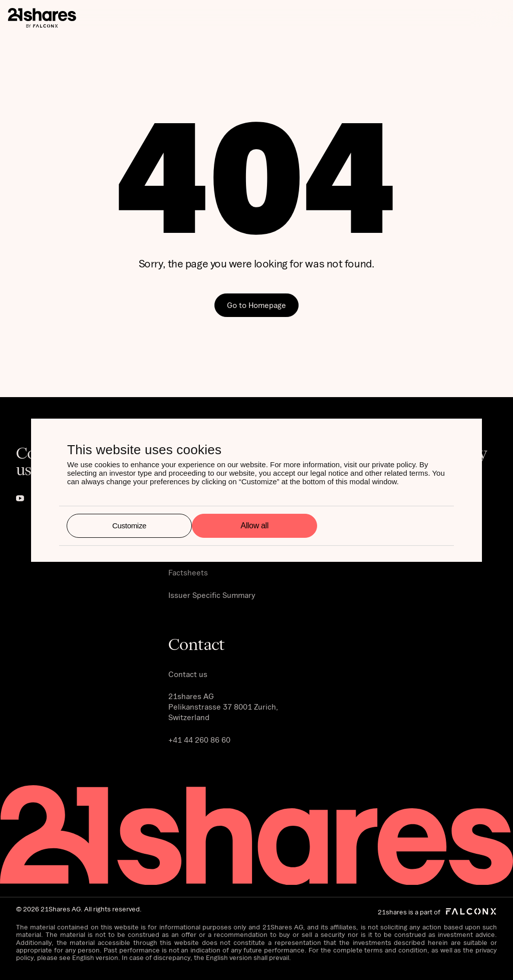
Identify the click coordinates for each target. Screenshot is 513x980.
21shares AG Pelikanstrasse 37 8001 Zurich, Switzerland (223, 707)
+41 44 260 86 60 (199, 740)
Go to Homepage (256, 305)
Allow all (254, 526)
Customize (129, 526)
